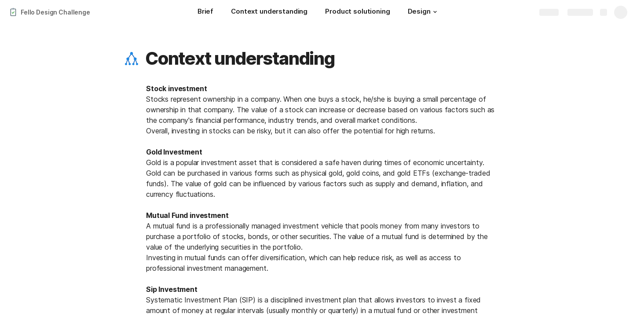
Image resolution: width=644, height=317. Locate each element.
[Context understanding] (269, 12)
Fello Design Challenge (55, 12)
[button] (435, 12)
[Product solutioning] (357, 12)
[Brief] (205, 12)
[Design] (424, 12)
